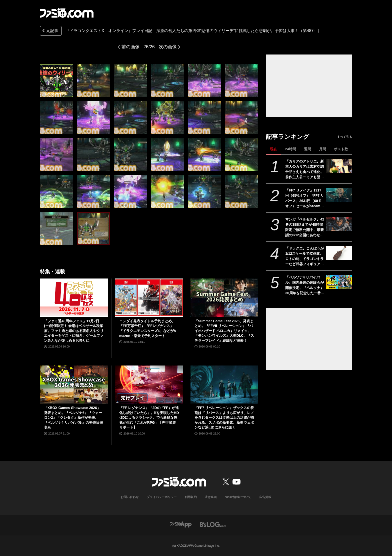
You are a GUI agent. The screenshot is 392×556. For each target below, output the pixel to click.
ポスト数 (341, 149)
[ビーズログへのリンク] (213, 524)
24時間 (290, 149)
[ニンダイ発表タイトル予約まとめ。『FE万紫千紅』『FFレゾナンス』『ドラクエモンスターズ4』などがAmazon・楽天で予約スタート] (149, 297)
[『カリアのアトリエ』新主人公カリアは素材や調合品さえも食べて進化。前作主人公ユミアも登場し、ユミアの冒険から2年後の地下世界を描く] (339, 166)
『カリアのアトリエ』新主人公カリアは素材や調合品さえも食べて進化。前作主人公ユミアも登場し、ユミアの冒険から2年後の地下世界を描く (304, 169)
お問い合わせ (130, 497)
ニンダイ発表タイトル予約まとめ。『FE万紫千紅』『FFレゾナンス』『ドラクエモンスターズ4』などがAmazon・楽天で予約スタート (148, 328)
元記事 (50, 31)
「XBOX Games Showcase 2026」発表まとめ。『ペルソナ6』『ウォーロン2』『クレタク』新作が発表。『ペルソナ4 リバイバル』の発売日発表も (73, 417)
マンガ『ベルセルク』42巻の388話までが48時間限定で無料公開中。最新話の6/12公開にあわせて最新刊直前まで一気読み (305, 227)
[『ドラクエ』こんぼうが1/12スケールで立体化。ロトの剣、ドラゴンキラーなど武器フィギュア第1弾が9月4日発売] (339, 253)
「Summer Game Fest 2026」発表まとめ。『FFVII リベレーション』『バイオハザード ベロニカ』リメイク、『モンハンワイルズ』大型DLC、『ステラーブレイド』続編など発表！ (224, 331)
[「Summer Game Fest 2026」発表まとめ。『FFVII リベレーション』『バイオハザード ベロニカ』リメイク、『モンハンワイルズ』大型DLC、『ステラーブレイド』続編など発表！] (224, 297)
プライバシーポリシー (162, 497)
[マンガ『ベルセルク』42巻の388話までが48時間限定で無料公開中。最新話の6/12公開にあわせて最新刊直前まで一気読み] (339, 224)
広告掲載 (265, 497)
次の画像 (168, 47)
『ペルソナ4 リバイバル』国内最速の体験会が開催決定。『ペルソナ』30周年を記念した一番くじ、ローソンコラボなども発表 (305, 285)
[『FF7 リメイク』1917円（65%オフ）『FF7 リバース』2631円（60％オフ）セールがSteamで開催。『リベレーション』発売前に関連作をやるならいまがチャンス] (339, 195)
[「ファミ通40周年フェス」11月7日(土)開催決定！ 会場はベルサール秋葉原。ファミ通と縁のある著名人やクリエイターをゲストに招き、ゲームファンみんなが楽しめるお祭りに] (74, 297)
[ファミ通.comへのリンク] (67, 13)
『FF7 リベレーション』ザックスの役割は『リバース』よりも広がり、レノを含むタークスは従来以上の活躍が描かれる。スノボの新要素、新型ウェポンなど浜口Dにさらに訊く (224, 417)
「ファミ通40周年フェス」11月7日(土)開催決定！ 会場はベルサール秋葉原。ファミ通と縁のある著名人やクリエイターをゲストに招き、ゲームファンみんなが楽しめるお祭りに (74, 331)
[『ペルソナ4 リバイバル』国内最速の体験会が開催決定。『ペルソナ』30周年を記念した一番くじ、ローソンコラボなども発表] (339, 282)
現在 (273, 149)
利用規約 (191, 497)
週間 (307, 149)
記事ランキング (288, 137)
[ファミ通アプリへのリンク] (181, 524)
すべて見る (344, 137)
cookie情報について (238, 497)
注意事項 (211, 497)
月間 (322, 149)
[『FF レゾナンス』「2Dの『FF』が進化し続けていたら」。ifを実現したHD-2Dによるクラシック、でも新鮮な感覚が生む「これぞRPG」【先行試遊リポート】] (149, 384)
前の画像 (130, 47)
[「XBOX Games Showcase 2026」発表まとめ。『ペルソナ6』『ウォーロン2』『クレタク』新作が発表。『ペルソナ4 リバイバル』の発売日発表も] (74, 384)
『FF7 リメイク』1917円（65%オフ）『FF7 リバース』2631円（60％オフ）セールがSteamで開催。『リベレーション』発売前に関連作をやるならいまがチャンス (305, 198)
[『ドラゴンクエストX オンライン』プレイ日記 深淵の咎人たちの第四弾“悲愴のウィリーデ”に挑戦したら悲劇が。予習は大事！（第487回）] (56, 81)
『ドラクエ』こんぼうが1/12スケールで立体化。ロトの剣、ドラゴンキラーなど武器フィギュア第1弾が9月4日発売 (304, 256)
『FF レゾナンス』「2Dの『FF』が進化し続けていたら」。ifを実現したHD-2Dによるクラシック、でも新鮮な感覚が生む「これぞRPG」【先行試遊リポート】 (149, 417)
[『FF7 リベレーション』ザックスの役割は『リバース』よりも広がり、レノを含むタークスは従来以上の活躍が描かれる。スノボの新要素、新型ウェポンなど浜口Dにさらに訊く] (224, 384)
